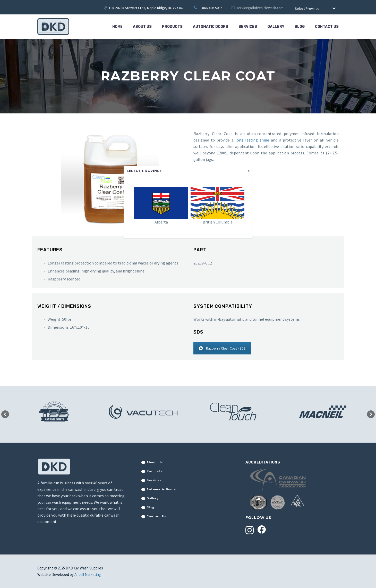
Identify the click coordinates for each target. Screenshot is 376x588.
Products (172, 27)
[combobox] (315, 9)
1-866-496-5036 (211, 8)
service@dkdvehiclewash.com (260, 8)
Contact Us (327, 27)
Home (117, 27)
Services (248, 27)
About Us (142, 27)
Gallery (276, 27)
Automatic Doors (211, 27)
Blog (300, 27)
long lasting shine (252, 140)
